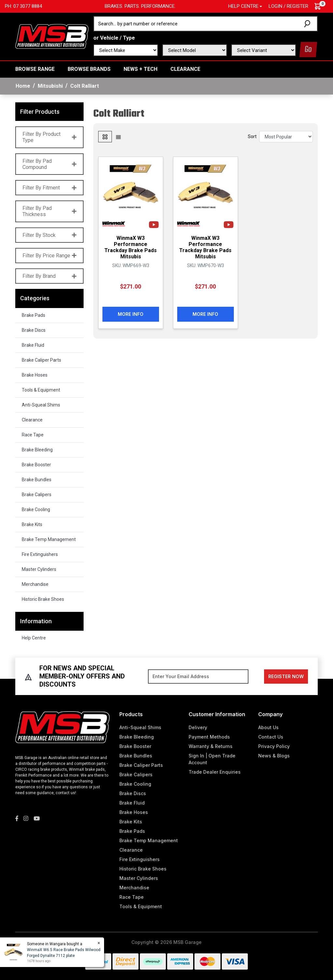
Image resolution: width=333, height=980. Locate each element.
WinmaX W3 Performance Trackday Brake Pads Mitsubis (131, 247)
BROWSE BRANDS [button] (89, 69)
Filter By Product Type (49, 137)
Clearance (185, 69)
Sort (252, 136)
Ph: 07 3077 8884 (23, 6)
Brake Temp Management (49, 539)
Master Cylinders (39, 569)
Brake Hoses (35, 375)
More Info (131, 314)
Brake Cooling (36, 509)
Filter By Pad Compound (49, 164)
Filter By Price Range (49, 256)
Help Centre (34, 638)
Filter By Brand (49, 276)
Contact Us (271, 737)
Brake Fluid (33, 345)
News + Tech (140, 69)
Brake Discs (34, 330)
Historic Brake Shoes (43, 599)
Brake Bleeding (37, 450)
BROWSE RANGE (35, 69)
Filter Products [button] (40, 112)
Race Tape (33, 435)
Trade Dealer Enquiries (215, 772)
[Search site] (308, 24)
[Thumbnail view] (105, 137)
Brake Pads (33, 315)
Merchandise (35, 584)
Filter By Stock (49, 235)
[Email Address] (198, 677)
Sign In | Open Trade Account (212, 759)
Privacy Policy (274, 746)
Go (308, 50)
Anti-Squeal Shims (41, 405)
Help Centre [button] (243, 6)
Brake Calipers (37, 495)
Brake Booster (36, 465)
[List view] (118, 137)
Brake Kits (32, 524)
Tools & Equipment (41, 390)
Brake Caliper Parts (41, 360)
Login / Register (288, 6)
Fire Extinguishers (40, 554)
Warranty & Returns (211, 746)
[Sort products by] (286, 137)
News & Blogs (274, 756)
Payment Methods (209, 737)
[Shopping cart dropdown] (321, 6)
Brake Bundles (37, 480)
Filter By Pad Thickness (49, 211)
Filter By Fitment (49, 188)
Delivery (198, 727)
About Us (268, 727)
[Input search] (197, 24)
